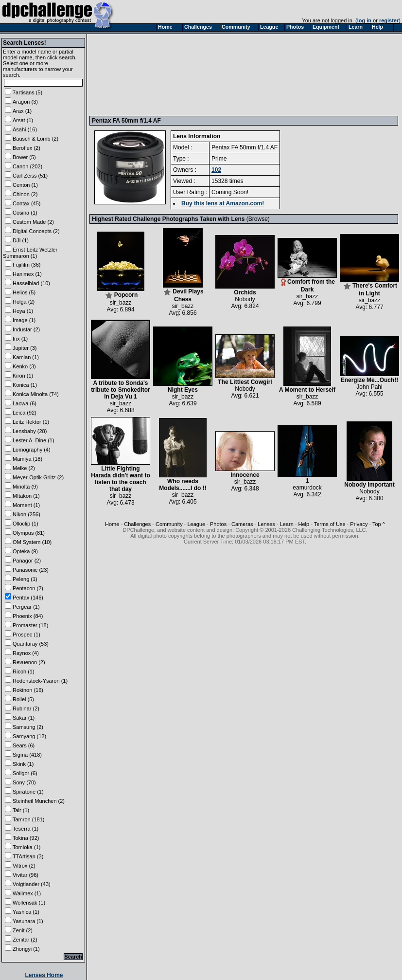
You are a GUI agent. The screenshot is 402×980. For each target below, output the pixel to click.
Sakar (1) (24, 718)
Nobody (245, 299)
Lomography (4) (32, 450)
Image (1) (24, 320)
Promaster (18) (30, 625)
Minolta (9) (25, 487)
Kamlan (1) (26, 357)
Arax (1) (22, 111)
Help (304, 524)
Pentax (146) (28, 598)
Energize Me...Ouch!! (369, 377)
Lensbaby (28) (30, 431)
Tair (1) (21, 810)
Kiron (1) (23, 376)
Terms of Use (330, 524)
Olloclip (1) (26, 524)
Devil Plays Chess (183, 293)
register (389, 20)
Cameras (242, 524)
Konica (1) (25, 385)
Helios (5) (24, 292)
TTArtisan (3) (28, 856)
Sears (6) (24, 745)
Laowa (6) (25, 403)
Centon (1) (25, 185)
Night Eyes (183, 387)
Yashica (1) (26, 912)
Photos (218, 524)
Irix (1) (20, 339)
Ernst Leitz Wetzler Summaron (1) (30, 253)
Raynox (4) (26, 653)
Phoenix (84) (28, 616)
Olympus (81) (29, 533)
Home (112, 524)
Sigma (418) (27, 755)
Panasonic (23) (31, 570)
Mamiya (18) (27, 459)
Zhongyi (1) (26, 949)
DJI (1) (21, 240)
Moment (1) (26, 505)
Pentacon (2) (28, 588)
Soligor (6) (25, 773)
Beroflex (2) (26, 148)
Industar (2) (26, 329)
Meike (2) (24, 468)
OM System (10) (32, 542)
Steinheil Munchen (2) (39, 801)
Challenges (137, 524)
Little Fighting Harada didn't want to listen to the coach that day (121, 476)
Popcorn (121, 292)
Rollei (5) (23, 699)
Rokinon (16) (28, 690)
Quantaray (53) (31, 644)
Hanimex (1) (27, 274)
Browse (258, 219)
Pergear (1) (26, 607)
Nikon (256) (26, 514)
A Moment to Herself (307, 387)
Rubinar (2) (26, 708)
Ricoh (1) (24, 671)
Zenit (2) (23, 930)
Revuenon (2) (29, 662)
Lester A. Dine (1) (34, 440)
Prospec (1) (26, 635)
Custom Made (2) (33, 222)
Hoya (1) (23, 311)
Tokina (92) (26, 838)
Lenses (266, 524)
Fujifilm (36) (26, 265)
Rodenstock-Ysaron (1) (40, 681)
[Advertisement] (137, 74)
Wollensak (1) (29, 903)
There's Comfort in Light (369, 287)
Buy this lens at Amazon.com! (223, 203)
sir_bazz (121, 303)
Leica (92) (25, 413)
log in (364, 20)
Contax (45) (26, 203)
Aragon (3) (25, 102)
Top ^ (379, 524)
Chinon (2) (25, 194)
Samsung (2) (28, 727)
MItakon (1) (26, 496)
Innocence (245, 472)
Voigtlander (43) (32, 884)
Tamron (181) (28, 819)
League (196, 524)
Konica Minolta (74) (36, 394)
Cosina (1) (25, 213)
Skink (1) (23, 764)
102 (216, 170)
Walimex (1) (27, 893)
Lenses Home (44, 975)
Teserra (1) (26, 829)
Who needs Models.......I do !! (183, 482)
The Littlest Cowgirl (245, 379)
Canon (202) (27, 166)
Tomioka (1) (26, 847)
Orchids (245, 290)
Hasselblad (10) (31, 283)
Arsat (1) (23, 120)
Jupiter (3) (25, 348)
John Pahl (369, 387)
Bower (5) (24, 157)
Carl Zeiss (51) (30, 176)
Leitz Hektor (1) (31, 422)
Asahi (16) (25, 129)
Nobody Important (369, 482)
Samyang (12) (29, 736)
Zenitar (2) (25, 940)
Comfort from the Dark (307, 283)
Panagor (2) (27, 561)
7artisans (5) (27, 92)
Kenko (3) (24, 366)
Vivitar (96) (26, 875)
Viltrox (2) (24, 866)
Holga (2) (24, 302)
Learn (287, 524)
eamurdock (307, 488)
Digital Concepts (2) (36, 231)
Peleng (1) (25, 579)
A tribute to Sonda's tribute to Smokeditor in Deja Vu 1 (121, 387)
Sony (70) (24, 782)
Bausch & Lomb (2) (35, 139)
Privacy (359, 524)
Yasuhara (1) (28, 921)
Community (169, 524)
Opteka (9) (25, 551)
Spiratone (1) (28, 792)
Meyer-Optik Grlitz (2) (38, 477)
